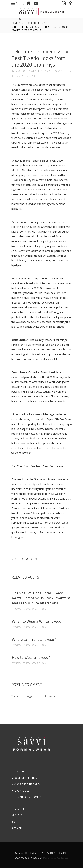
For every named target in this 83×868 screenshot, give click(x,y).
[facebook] (22, 559)
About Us (17, 815)
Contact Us (18, 809)
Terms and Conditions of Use (30, 797)
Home (15, 23)
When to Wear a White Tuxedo (37, 621)
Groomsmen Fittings (24, 778)
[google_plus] (32, 559)
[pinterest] (36, 559)
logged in (32, 696)
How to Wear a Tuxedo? (31, 657)
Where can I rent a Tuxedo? (34, 639)
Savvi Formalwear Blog (30, 71)
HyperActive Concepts (56, 858)
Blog (14, 822)
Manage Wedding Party (26, 784)
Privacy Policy (20, 791)
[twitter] (27, 559)
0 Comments (19, 76)
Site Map (17, 828)
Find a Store (19, 772)
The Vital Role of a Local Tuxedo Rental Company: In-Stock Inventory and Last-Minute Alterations (41, 598)
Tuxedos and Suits (32, 23)
